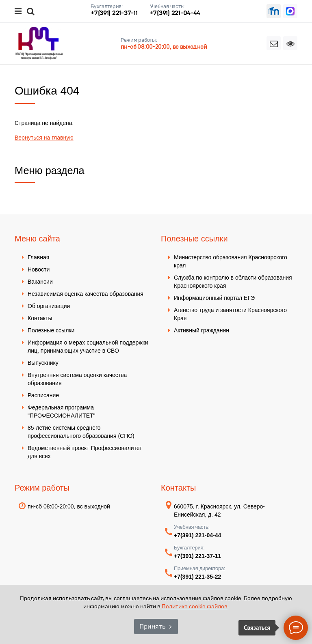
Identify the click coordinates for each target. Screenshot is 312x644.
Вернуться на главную (44, 138)
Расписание (43, 395)
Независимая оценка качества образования (86, 294)
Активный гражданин (201, 330)
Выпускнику (43, 363)
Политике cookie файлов (195, 606)
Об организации (49, 306)
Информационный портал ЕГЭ (214, 298)
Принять (152, 626)
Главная (38, 257)
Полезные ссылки (51, 330)
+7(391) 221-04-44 (175, 13)
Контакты (40, 318)
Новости (39, 269)
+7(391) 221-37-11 (114, 13)
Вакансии (40, 282)
